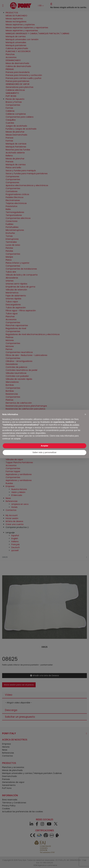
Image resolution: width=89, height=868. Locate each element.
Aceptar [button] (44, 446)
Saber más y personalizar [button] (44, 452)
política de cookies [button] (71, 425)
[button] (85, 414)
